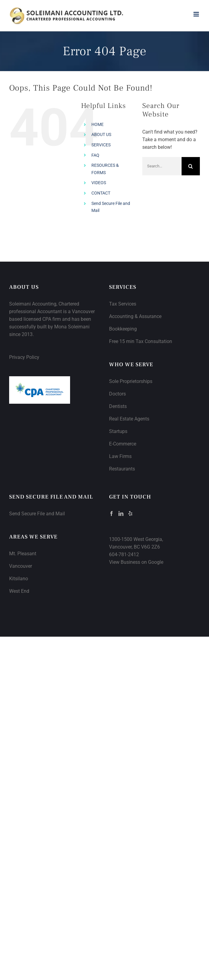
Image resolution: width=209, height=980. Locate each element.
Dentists (118, 406)
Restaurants (122, 469)
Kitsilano (19, 579)
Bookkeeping (123, 329)
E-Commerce (123, 444)
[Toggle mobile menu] (197, 14)
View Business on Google (136, 562)
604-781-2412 (124, 554)
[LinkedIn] (121, 513)
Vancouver (21, 566)
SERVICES (101, 145)
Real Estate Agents (129, 419)
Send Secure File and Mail (37, 514)
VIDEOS (99, 183)
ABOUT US (101, 134)
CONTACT (101, 193)
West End (19, 591)
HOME (97, 124)
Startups (118, 431)
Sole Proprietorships (131, 381)
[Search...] (162, 166)
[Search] (191, 166)
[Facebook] (112, 513)
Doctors (117, 394)
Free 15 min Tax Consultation (141, 341)
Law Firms (120, 456)
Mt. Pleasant (23, 554)
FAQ (95, 155)
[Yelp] (130, 513)
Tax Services (123, 304)
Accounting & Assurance (135, 316)
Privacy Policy (24, 357)
